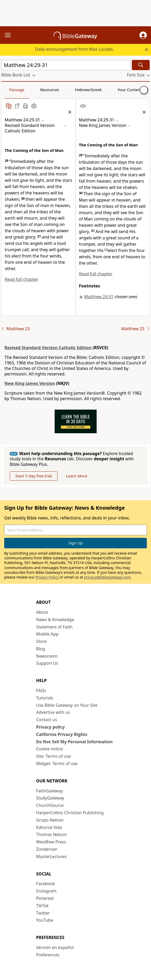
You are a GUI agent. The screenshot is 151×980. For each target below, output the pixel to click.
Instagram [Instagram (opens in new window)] (46, 891)
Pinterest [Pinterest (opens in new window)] (45, 898)
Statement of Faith (54, 627)
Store (41, 641)
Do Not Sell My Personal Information (74, 742)
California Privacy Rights (62, 734)
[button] (143, 35)
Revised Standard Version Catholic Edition (48, 348)
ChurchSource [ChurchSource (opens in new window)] (50, 805)
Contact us (47, 720)
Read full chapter (22, 279)
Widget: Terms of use (57, 764)
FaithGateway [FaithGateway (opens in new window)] (50, 791)
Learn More (77, 476)
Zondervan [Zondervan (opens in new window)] (47, 849)
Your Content (130, 90)
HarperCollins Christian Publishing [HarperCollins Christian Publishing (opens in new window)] (70, 813)
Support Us (47, 663)
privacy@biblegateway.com (107, 577)
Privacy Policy (47, 577)
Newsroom (47, 656)
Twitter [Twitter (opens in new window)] (43, 913)
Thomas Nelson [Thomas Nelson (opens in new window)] (52, 834)
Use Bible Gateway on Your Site (67, 705)
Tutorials (45, 698)
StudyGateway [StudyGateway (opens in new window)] (50, 798)
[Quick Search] (66, 65)
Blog (41, 649)
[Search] (141, 65)
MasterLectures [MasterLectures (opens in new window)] (51, 857)
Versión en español (55, 947)
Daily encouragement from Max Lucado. (74, 49)
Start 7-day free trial (34, 476)
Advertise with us (53, 712)
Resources (50, 90)
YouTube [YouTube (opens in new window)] (45, 920)
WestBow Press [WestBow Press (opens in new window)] (51, 842)
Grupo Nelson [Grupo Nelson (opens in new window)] (50, 820)
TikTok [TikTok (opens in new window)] (43, 906)
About (42, 612)
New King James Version (30, 383)
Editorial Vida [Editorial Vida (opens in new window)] (49, 827)
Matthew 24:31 (99, 297)
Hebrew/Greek (88, 90)
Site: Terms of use (54, 756)
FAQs (41, 690)
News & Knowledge (55, 620)
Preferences (48, 955)
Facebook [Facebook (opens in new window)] (46, 884)
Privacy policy (51, 727)
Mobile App (47, 634)
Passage (17, 90)
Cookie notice (50, 749)
